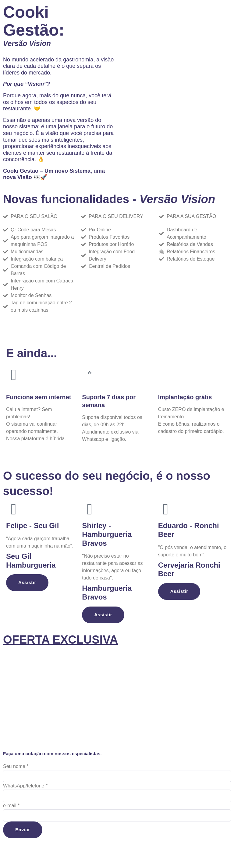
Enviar (23, 832)
